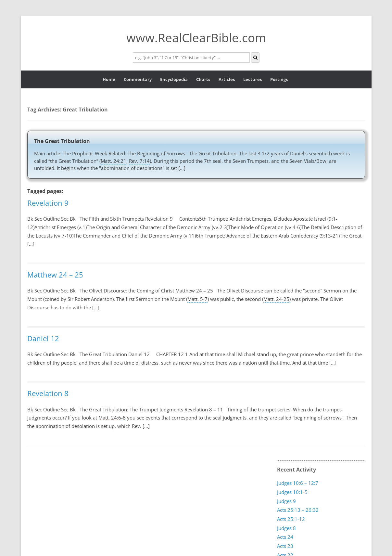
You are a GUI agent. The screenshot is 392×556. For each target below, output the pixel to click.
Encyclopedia (174, 79)
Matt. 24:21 (114, 161)
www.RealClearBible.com (196, 38)
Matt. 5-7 (197, 299)
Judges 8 (286, 528)
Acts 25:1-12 (291, 519)
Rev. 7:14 (139, 161)
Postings (279, 79)
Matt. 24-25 (276, 299)
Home (109, 79)
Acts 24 (285, 537)
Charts (203, 79)
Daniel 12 (43, 338)
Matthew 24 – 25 (55, 275)
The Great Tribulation (62, 141)
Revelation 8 (48, 393)
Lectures (253, 79)
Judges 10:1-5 (292, 492)
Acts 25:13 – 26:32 (298, 510)
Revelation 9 (48, 203)
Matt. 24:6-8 (112, 418)
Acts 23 (285, 546)
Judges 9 (286, 501)
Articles (227, 79)
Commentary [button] (138, 79)
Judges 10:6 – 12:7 (298, 483)
